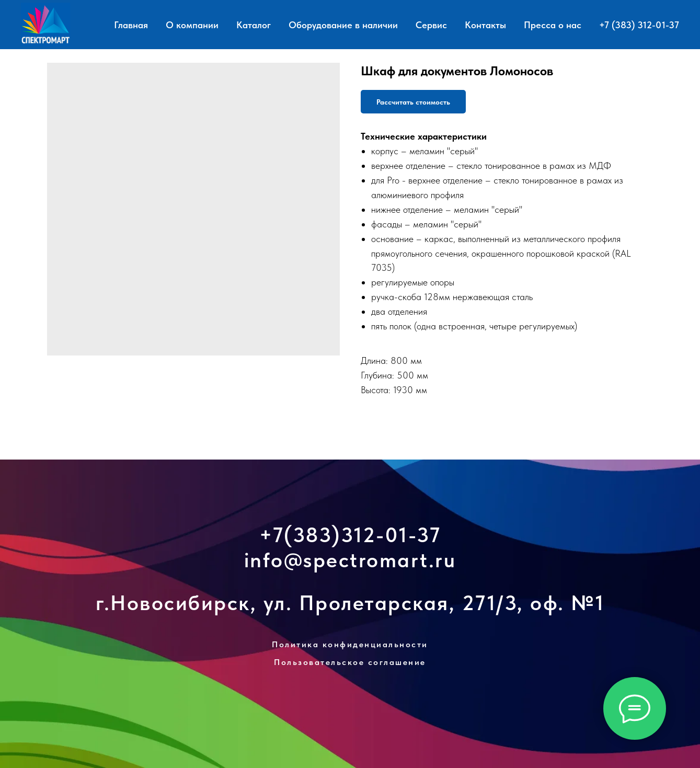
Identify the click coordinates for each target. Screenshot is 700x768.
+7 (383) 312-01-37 (639, 25)
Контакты (485, 25)
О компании (192, 25)
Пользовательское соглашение (350, 662)
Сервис (431, 25)
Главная (131, 25)
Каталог (254, 25)
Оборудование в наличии (343, 25)
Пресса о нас (553, 25)
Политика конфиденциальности (350, 644)
